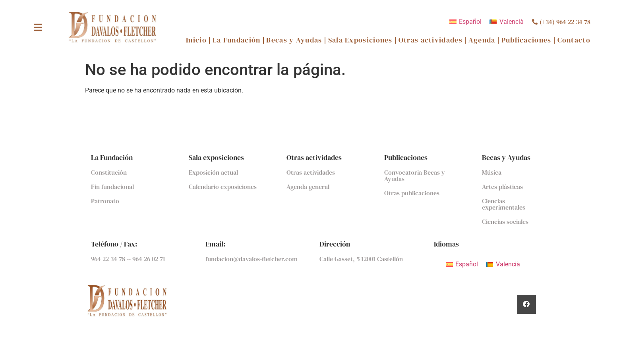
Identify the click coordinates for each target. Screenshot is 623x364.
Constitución (109, 172)
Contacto (574, 40)
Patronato (105, 201)
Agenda (482, 40)
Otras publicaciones (412, 193)
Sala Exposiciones (360, 40)
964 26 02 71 (149, 259)
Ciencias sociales (505, 221)
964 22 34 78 (109, 259)
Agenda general (308, 187)
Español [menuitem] (470, 22)
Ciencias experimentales (504, 204)
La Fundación (237, 40)
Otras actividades (430, 40)
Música (492, 172)
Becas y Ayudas (294, 40)
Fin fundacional (112, 187)
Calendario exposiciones (223, 187)
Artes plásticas (502, 187)
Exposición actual (213, 172)
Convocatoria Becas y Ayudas (415, 175)
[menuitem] (465, 22)
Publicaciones (526, 40)
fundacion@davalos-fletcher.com (252, 259)
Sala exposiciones (216, 157)
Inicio (196, 40)
